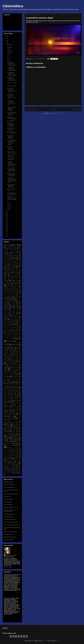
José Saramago (12, 365)
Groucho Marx (13, 322)
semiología (17, 443)
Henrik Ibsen (16, 328)
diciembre (10, 45)
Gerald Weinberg (16, 316)
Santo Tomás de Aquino (12, 441)
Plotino (19, 424)
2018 (7, 220)
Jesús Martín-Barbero (10, 356)
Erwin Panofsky (15, 305)
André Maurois (7, 257)
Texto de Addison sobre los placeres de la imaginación (11, 157)
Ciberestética (13, 6)
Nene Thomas (7, 408)
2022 (7, 212)
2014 (7, 229)
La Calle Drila (7, 497)
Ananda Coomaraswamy (14, 254)
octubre (9, 49)
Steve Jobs (16, 453)
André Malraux (16, 256)
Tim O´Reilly (17, 459)
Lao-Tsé (12, 372)
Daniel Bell (16, 291)
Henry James (7, 329)
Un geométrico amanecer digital (11, 118)
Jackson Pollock (17, 348)
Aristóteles (14, 258)
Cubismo (6, 291)
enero (9, 209)
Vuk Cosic (11, 467)
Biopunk (11, 267)
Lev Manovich (16, 377)
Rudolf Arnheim (15, 438)
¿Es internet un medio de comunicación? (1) (11, 103)
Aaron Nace (6, 245)
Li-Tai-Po (14, 378)
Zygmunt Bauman (16, 473)
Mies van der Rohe (9, 396)
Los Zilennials (10, 121)
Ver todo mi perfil (8, 567)
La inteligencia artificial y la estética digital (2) (12, 74)
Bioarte (6, 267)
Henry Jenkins (16, 329)
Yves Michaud (10, 472)
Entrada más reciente (31, 109)
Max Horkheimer (8, 392)
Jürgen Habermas (15, 368)
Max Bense (16, 391)
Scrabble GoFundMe (9, 485)
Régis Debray (13, 430)
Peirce (12, 418)
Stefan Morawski (14, 452)
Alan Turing (7, 246)
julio (8, 56)
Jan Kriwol (18, 350)
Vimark (7, 466)
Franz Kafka (7, 314)
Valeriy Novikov (7, 465)
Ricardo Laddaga (16, 431)
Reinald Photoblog (9, 540)
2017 (7, 223)
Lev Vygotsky (7, 378)
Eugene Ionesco (15, 310)
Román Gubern (11, 436)
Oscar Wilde (12, 413)
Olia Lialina (16, 412)
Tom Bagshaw (15, 460)
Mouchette (17, 400)
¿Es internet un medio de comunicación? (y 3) (12, 90)
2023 (7, 43)
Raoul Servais (10, 429)
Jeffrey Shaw (18, 353)
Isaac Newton (15, 345)
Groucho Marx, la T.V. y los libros (11, 132)
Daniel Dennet (7, 292)
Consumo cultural (11, 86)
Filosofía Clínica (8, 534)
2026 (7, 36)
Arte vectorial (15, 260)
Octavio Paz (7, 412)
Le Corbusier (15, 373)
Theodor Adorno (8, 457)
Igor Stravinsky (7, 339)
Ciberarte (17, 282)
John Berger (7, 359)
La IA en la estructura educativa (10, 148)
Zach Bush (17, 472)
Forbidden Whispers (8, 311)
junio (8, 58)
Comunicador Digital (9, 514)
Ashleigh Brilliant (15, 261)
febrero (9, 207)
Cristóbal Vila (12, 290)
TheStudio (17, 457)
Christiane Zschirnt (8, 282)
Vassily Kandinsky (16, 465)
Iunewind (16, 346)
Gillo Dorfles (13, 319)
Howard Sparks (12, 334)
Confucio (6, 288)
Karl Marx (13, 369)
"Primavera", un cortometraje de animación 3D (11, 174)
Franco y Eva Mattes (14, 312)
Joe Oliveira (16, 357)
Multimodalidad (18, 402)
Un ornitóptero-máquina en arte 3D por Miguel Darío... (11, 180)
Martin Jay (7, 389)
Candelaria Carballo (14, 270)
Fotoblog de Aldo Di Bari (10, 537)
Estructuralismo (8, 308)
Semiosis (9, 445)
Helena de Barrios (15, 326)
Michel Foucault (14, 395)
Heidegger (18, 325)
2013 (7, 232)
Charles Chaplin (14, 276)
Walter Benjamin (10, 469)
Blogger (58, 641)
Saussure (8, 443)
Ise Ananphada (7, 346)
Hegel (12, 325)
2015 (7, 227)
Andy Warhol (16, 257)
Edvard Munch (12, 301)
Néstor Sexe (16, 408)
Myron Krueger (8, 404)
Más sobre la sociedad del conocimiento (11, 125)
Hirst (18, 333)
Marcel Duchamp (11, 384)
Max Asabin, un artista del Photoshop (11, 137)
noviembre (10, 47)
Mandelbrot (18, 382)
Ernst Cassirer (13, 304)
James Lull (11, 350)
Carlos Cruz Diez (16, 272)
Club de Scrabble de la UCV (11, 507)
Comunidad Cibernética (10, 520)
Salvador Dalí (7, 439)
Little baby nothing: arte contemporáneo (10, 511)
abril (8, 202)
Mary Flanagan (15, 389)
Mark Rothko (11, 386)
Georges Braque (7, 316)
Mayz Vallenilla (17, 392)
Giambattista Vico (9, 318)
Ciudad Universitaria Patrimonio (12, 525)
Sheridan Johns (11, 448)
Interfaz (10, 341)
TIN (7, 460)
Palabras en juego (9, 482)
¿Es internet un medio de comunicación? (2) (11, 97)
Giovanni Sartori (12, 321)
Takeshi (5, 456)
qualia (8, 426)
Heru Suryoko (9, 332)
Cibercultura (7, 284)
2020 (7, 216)
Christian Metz (15, 281)
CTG (18, 290)
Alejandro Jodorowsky (10, 247)
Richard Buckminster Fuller (10, 433)
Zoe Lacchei (7, 473)
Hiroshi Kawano (12, 333)
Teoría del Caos (14, 456)
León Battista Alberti (8, 375)
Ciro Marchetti (16, 285)
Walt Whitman (18, 467)
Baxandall (12, 264)
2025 (7, 38)
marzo (9, 204)
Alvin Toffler (16, 253)
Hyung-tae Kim (14, 336)
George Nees (16, 315)
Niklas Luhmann (15, 409)
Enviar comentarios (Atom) (56, 113)
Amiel (5, 254)
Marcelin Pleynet (12, 385)
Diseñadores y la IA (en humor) (12, 129)
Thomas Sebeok (8, 459)
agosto (9, 54)
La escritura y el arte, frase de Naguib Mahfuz (11, 169)
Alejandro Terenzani (11, 555)
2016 (7, 225)
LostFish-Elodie (13, 381)
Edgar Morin (10, 300)
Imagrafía (17, 339)
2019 (7, 218)
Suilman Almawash (8, 455)
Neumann (6, 409)
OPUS (5, 413)
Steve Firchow (7, 453)
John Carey (14, 359)
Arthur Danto (7, 261)
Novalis (17, 410)
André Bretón (7, 256)
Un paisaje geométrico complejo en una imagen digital (11, 164)
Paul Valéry (13, 415)
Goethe (19, 321)
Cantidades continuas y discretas (12, 271)
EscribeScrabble (8, 505)
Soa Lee (17, 451)
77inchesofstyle (8, 502)
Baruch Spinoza (7, 263)
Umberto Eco (14, 463)
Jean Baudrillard (10, 352)
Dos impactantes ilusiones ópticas (11, 194)
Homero (6, 334)
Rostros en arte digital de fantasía (12, 152)
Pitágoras (13, 423)
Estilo (17, 307)
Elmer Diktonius (12, 303)
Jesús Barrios (16, 355)
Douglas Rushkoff (14, 297)
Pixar (19, 422)
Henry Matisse (7, 330)
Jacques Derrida (10, 349)
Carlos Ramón (11, 274)
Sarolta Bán (18, 442)
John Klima (13, 360)
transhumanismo (8, 461)
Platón (15, 424)
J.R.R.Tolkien (7, 347)
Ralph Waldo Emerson (15, 427)
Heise (7, 326)
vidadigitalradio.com (9, 517)
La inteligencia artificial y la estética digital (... (12, 64)
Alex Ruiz (11, 250)
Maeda (11, 382)
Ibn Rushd (17, 337)
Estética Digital (8, 307)
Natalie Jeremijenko (10, 405)
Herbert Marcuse (16, 330)
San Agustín (16, 439)
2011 (7, 236)
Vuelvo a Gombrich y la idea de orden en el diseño (12, 142)
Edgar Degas (18, 298)
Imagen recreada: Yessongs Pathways (11, 109)
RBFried (45, 641)
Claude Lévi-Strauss (10, 287)
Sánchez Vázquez (9, 440)
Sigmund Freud (14, 449)
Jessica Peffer (9, 355)
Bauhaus (6, 264)
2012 (7, 234)
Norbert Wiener (8, 410)
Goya (7, 322)
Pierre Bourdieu (12, 421)
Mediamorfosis (10, 393)
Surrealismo (17, 455)
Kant (5, 369)
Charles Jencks (15, 279)
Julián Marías (12, 366)
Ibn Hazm (11, 337)
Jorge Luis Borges (15, 362)
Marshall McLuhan (12, 388)
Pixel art (9, 424)
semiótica (17, 445)
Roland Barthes (16, 434)
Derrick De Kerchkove (9, 294)
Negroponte (7, 406)
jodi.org (10, 357)
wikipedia (12, 470)
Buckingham (17, 267)
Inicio (54, 109)
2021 (7, 214)
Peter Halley (13, 420)
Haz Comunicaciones (9, 487)
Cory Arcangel (14, 288)
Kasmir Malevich (13, 371)
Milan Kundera (16, 398)
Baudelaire (16, 263)
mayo (9, 61)
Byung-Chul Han (10, 268)
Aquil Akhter (6, 258)
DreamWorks (8, 298)
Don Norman (13, 295)
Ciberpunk (9, 285)
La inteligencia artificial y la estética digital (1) (12, 79)
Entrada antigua (76, 109)
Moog (11, 400)
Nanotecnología (16, 404)
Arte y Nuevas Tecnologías (11, 522)
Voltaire (14, 466)
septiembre (10, 51)
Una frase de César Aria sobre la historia (12, 114)
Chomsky (6, 281)
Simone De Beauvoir (8, 451)
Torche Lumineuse (9, 499)
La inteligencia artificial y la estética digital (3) (12, 69)
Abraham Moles (15, 244)
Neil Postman (16, 406)
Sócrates (6, 452)
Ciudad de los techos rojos (11, 532)
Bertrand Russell (15, 265)
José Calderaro (10, 363)
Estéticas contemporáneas (11, 494)
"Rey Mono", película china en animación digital (12, 198)
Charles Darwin (8, 278)
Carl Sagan (7, 272)
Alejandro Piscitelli (13, 249)
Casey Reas (13, 275)
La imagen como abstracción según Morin (11, 186)
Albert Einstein (17, 246)
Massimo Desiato (8, 391)
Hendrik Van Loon (8, 328)
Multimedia (7, 402)
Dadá (11, 291)
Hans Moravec (12, 323)
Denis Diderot (15, 292)
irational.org (12, 343)
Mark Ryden (18, 386)
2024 (7, 41)
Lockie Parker (12, 379)
